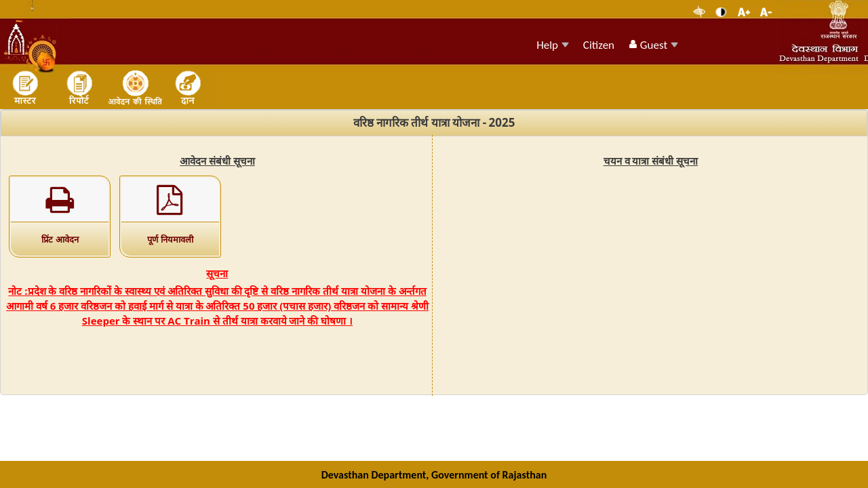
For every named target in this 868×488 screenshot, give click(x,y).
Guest (653, 45)
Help (553, 45)
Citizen (599, 45)
